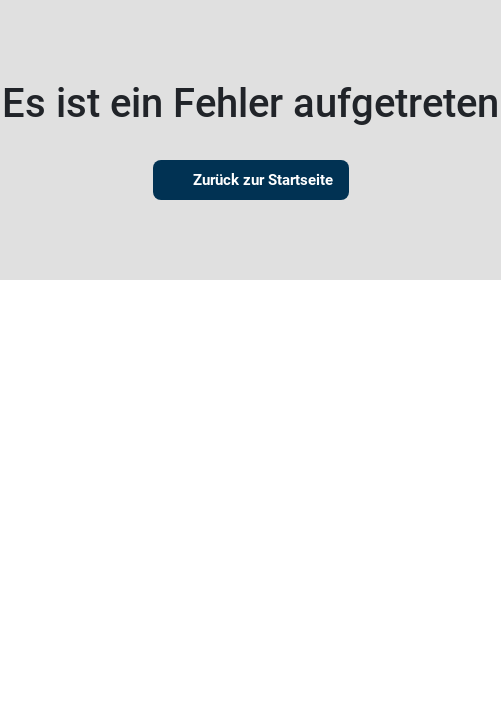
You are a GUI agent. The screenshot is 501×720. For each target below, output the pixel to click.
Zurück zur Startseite (251, 180)
